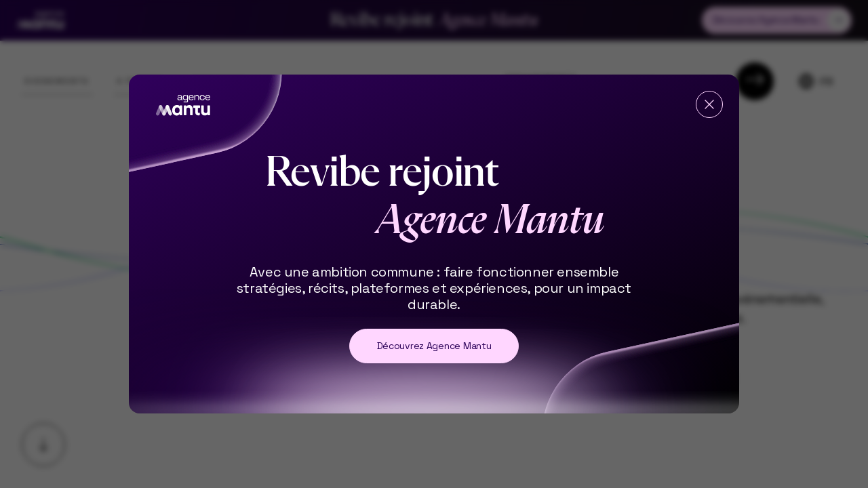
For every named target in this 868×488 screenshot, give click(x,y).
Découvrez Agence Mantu (434, 346)
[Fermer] (709, 104)
